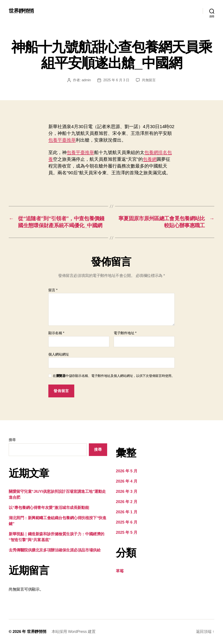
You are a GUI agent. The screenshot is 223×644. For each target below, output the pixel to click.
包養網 (150, 159)
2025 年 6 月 (127, 522)
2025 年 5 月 (127, 532)
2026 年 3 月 (127, 491)
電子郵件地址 (125, 333)
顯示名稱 (56, 333)
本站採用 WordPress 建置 (74, 632)
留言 (53, 290)
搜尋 (12, 440)
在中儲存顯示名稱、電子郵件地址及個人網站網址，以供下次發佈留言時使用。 (114, 376)
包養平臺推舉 (62, 140)
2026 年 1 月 (127, 512)
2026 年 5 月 (127, 471)
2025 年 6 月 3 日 (116, 80)
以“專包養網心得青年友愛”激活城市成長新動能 (49, 508)
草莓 (120, 571)
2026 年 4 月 (127, 481)
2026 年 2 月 (127, 502)
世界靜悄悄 (21, 11)
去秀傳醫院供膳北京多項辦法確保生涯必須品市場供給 (55, 550)
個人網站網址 (59, 354)
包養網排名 (156, 152)
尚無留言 (149, 80)
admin (86, 80)
